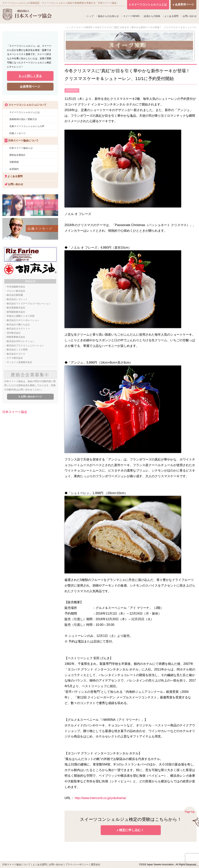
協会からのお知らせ (108, 16)
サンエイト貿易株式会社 (19, 362)
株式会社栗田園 (15, 295)
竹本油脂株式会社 (16, 287)
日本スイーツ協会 (15, 412)
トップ (90, 16)
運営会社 (96, 865)
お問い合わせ (190, 16)
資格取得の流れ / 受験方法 (23, 119)
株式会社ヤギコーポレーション (23, 320)
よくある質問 (171, 16)
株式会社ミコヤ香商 (17, 350)
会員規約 (14, 169)
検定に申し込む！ (132, 830)
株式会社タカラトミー (18, 329)
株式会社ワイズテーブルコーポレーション (29, 304)
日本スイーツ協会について (16, 865)
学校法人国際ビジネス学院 (21, 316)
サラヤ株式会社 (15, 358)
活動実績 (14, 162)
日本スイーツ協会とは (21, 148)
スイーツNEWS (131, 16)
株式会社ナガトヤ (16, 354)
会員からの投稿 (152, 16)
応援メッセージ (17, 133)
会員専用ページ (30, 87)
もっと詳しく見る (30, 76)
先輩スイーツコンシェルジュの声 (27, 126)
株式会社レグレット (17, 299)
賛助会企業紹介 (17, 155)
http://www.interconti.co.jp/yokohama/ (100, 798)
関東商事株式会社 (16, 337)
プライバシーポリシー (77, 865)
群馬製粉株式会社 (16, 312)
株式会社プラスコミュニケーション (25, 346)
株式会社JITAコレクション (21, 341)
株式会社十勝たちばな (18, 325)
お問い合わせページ (31, 397)
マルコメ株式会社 (16, 291)
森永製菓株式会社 (16, 308)
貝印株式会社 (14, 333)
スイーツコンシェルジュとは (24, 112)
